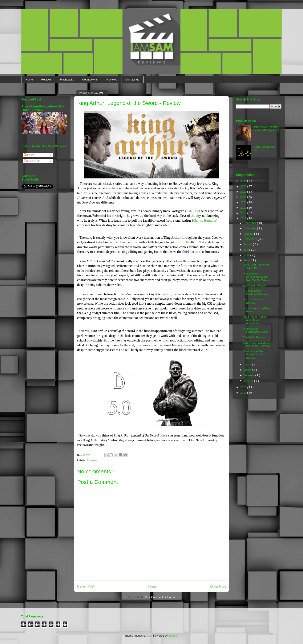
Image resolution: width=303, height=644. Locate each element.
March (248, 370)
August (248, 244)
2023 (244, 186)
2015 (244, 393)
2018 (244, 213)
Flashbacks (67, 80)
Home (29, 80)
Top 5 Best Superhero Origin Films (256, 267)
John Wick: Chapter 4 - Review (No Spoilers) (267, 129)
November (250, 228)
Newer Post (86, 586)
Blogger (173, 636)
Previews (111, 80)
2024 (244, 181)
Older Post (218, 586)
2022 (244, 192)
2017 (244, 218)
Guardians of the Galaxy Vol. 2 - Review (253, 355)
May (247, 260)
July (247, 250)
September (251, 239)
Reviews (46, 80)
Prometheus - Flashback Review (256, 330)
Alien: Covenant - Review (253, 301)
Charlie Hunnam (205, 221)
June (247, 255)
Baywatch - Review (254, 286)
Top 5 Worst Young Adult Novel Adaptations (254, 320)
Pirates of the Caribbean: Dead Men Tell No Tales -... (257, 277)
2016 (244, 387)
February (250, 375)
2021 (244, 197)
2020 (244, 202)
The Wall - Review (254, 337)
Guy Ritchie (183, 242)
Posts (29, 155)
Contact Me (132, 80)
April (247, 365)
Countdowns (90, 80)
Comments (32, 161)
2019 (244, 208)
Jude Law (193, 211)
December (250, 223)
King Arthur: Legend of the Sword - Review (256, 344)
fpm (149, 636)
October (249, 234)
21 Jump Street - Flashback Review (256, 293)
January (249, 381)
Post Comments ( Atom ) (160, 597)
